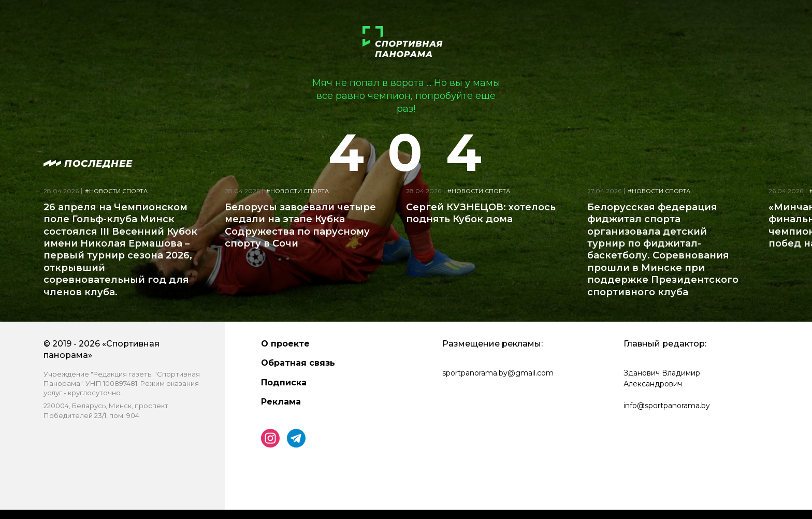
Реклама (281, 402)
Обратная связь (298, 363)
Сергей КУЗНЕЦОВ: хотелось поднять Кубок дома (481, 213)
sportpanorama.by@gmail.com (498, 373)
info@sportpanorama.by (667, 406)
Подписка (284, 383)
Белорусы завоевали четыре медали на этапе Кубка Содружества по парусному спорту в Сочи (300, 225)
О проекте (285, 344)
